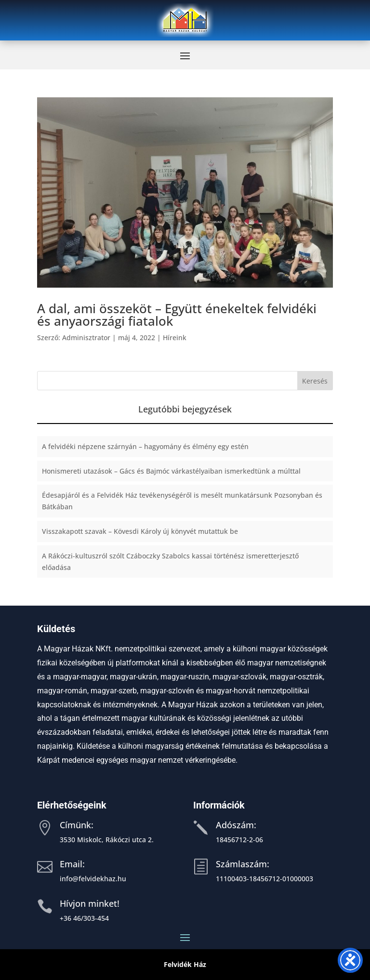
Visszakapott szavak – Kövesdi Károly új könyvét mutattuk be (140, 531)
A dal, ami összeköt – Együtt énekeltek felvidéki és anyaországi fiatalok (177, 315)
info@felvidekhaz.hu (93, 879)
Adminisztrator (86, 338)
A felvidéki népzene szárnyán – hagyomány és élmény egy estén (145, 446)
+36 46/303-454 (84, 918)
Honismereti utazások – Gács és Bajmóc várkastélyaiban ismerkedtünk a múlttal (171, 471)
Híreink (175, 338)
